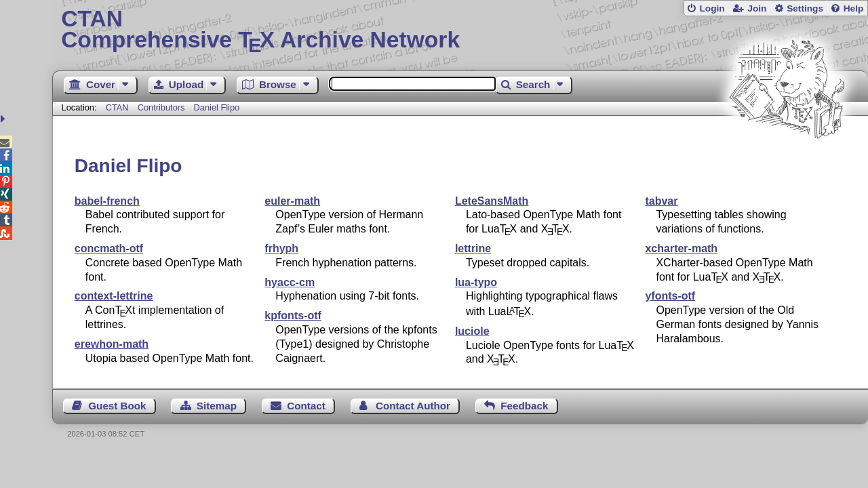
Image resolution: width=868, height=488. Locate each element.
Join (757, 8)
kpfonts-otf (293, 316)
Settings (805, 8)
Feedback (524, 406)
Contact (306, 406)
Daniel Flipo (217, 107)
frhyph (281, 248)
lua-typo (476, 282)
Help (854, 8)
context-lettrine (114, 296)
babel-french (107, 201)
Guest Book (117, 406)
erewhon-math (112, 344)
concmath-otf (109, 248)
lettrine (473, 248)
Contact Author (413, 406)
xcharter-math (681, 248)
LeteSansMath (492, 201)
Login (712, 8)
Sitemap (217, 406)
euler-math (292, 201)
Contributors (161, 107)
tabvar (661, 201)
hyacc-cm (290, 282)
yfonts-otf (670, 296)
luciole (472, 331)
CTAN (117, 107)
